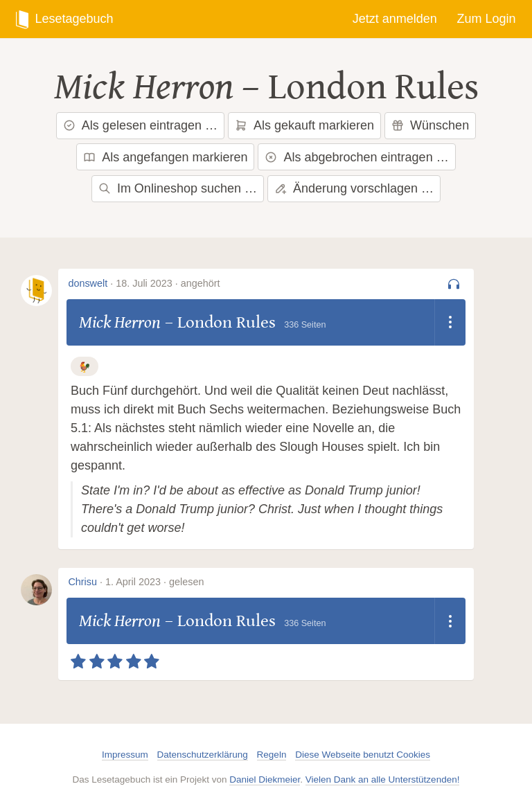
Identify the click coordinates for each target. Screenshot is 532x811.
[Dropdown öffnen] (450, 323)
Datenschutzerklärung (203, 755)
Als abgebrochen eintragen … (356, 157)
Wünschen (430, 125)
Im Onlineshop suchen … (178, 188)
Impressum (125, 755)
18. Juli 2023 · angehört (168, 283)
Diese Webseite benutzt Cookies (363, 755)
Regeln (272, 755)
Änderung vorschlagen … (354, 188)
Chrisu (82, 582)
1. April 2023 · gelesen (154, 582)
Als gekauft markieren (304, 125)
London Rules (373, 87)
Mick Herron (144, 87)
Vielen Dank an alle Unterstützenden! (383, 779)
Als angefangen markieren (165, 157)
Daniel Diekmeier (265, 779)
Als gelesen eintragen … (140, 125)
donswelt (88, 283)
